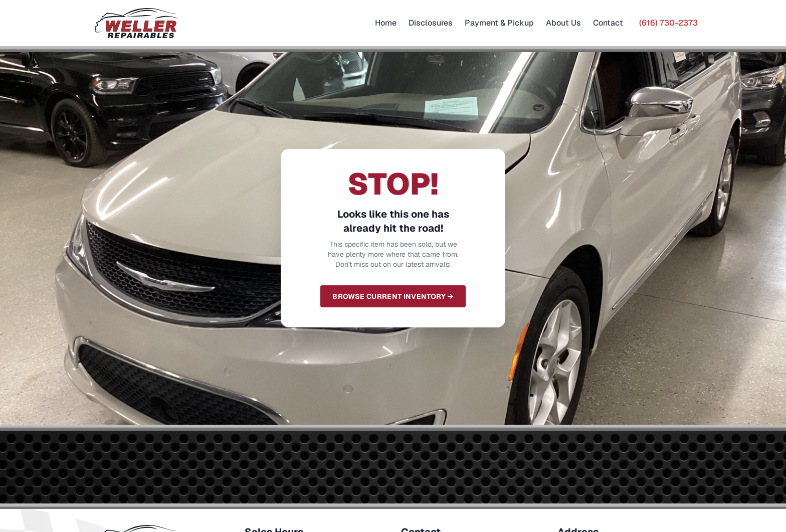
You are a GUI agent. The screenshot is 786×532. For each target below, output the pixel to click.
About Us (563, 23)
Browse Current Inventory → (393, 296)
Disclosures (431, 23)
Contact (608, 23)
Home (386, 23)
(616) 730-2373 (668, 23)
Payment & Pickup (499, 23)
